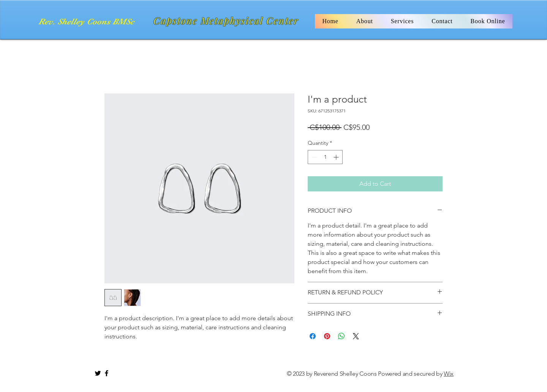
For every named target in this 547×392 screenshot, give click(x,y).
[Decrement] (314, 157)
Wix (449, 374)
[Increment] (337, 157)
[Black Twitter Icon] (98, 373)
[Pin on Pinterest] (327, 336)
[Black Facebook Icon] (107, 373)
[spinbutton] (325, 157)
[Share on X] (356, 336)
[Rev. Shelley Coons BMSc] (88, 22)
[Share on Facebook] (313, 336)
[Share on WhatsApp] (341, 336)
